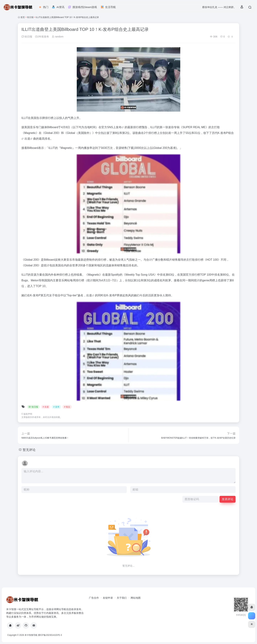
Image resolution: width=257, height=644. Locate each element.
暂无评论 (29, 450)
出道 (27, 139)
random (58, 37)
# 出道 (46, 407)
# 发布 (56, 407)
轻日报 (30, 17)
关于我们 (122, 598)
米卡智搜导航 (31, 635)
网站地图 (136, 598)
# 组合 (67, 407)
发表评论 (228, 499)
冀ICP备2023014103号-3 (50, 635)
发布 (119, 127)
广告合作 (94, 598)
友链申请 (108, 598)
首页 (23, 17)
